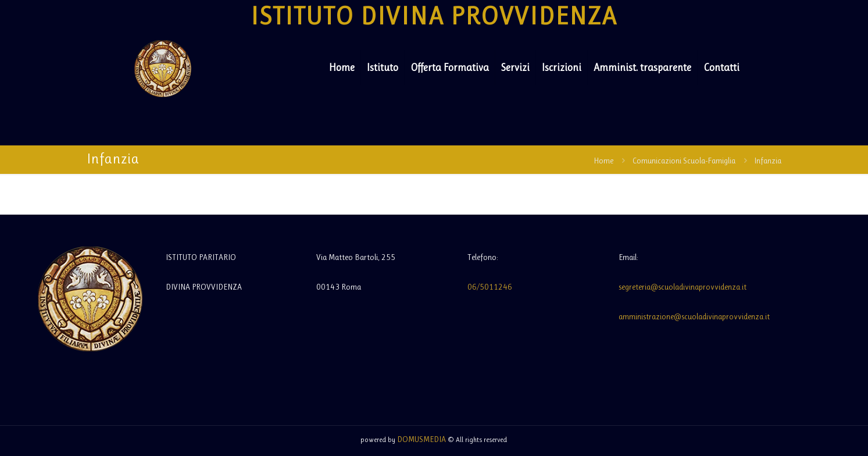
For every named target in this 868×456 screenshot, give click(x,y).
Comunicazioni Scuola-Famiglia (684, 161)
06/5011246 (490, 287)
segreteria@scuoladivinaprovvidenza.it (683, 287)
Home (603, 161)
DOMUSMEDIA (422, 439)
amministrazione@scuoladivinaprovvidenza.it (694, 316)
